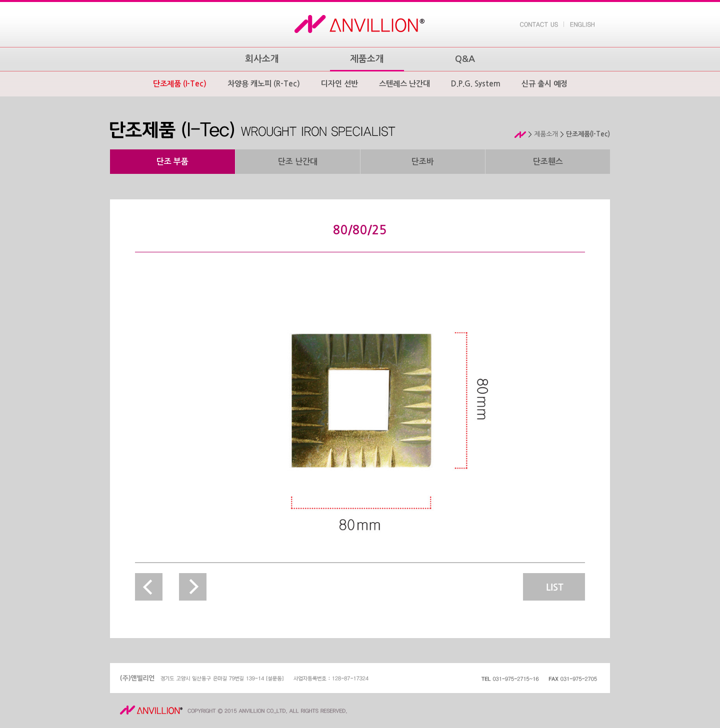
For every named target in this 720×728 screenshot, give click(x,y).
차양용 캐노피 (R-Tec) (264, 84)
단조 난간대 (298, 162)
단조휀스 (548, 162)
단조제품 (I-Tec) (180, 84)
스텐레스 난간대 (404, 84)
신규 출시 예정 (544, 84)
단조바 (423, 162)
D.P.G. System (476, 84)
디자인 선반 (339, 84)
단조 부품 (172, 162)
